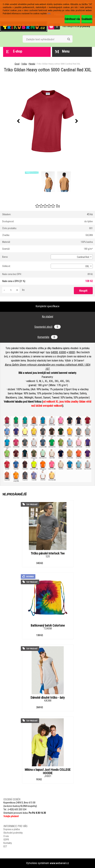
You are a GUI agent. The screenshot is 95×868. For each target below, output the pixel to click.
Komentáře (47, 337)
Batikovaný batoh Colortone (48, 626)
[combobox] (72, 257)
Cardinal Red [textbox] (83, 257)
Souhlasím (87, 19)
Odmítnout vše (72, 19)
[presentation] (18, 121)
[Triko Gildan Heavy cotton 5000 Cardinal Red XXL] (48, 121)
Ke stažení (47, 317)
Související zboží (47, 327)
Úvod (17, 64)
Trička (24, 64)
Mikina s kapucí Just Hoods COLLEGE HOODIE (48, 771)
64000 (54, 352)
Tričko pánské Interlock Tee (48, 553)
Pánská (32, 64)
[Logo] (24, 26)
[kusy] (11, 290)
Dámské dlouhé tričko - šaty (48, 698)
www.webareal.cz (59, 863)
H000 (71, 352)
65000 (63, 352)
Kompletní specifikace (47, 306)
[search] (69, 39)
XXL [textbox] (87, 266)
